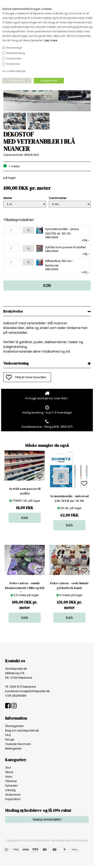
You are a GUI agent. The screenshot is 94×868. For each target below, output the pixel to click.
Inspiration (13, 799)
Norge (10, 739)
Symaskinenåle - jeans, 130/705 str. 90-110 (66, 233)
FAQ (8, 735)
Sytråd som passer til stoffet (65, 248)
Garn (9, 777)
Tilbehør (11, 781)
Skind (9, 772)
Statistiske (13, 64)
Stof (8, 768)
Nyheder (11, 786)
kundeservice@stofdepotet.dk (27, 691)
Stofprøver (13, 795)
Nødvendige (14, 48)
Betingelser (13, 748)
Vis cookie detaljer (14, 71)
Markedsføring (16, 53)
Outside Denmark (18, 744)
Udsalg (10, 790)
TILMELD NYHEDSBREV (47, 820)
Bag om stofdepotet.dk (22, 730)
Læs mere (50, 40)
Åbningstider (15, 726)
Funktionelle (14, 58)
